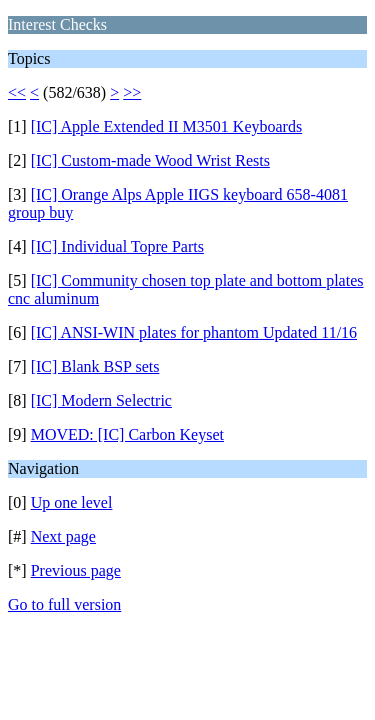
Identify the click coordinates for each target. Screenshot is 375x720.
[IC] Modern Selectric (101, 400)
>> (132, 92)
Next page (63, 536)
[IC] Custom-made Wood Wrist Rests (150, 160)
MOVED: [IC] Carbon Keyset (127, 434)
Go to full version (64, 604)
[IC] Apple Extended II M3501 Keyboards (167, 126)
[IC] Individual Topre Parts (117, 246)
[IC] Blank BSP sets (95, 366)
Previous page (76, 570)
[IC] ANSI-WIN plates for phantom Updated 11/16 (194, 332)
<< (17, 92)
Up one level (72, 502)
